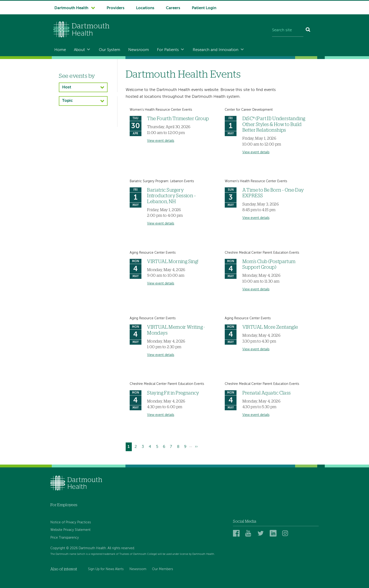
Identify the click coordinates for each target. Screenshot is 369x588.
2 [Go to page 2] (137, 446)
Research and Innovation (216, 50)
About (79, 50)
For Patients (168, 50)
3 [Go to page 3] (144, 446)
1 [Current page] (130, 447)
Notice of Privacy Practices (71, 522)
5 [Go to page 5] (158, 446)
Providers (116, 8)
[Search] (308, 31)
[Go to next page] (196, 447)
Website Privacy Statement (70, 530)
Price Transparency (65, 538)
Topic (67, 101)
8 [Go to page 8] (179, 446)
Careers (173, 8)
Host (67, 87)
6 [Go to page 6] (165, 446)
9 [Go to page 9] (186, 446)
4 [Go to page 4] (151, 446)
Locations (145, 8)
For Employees (64, 505)
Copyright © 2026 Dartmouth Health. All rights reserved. (93, 548)
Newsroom (139, 50)
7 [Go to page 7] (172, 446)
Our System (110, 50)
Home (60, 50)
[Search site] (288, 31)
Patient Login (204, 8)
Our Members (162, 569)
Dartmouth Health (71, 8)
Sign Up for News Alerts (106, 569)
